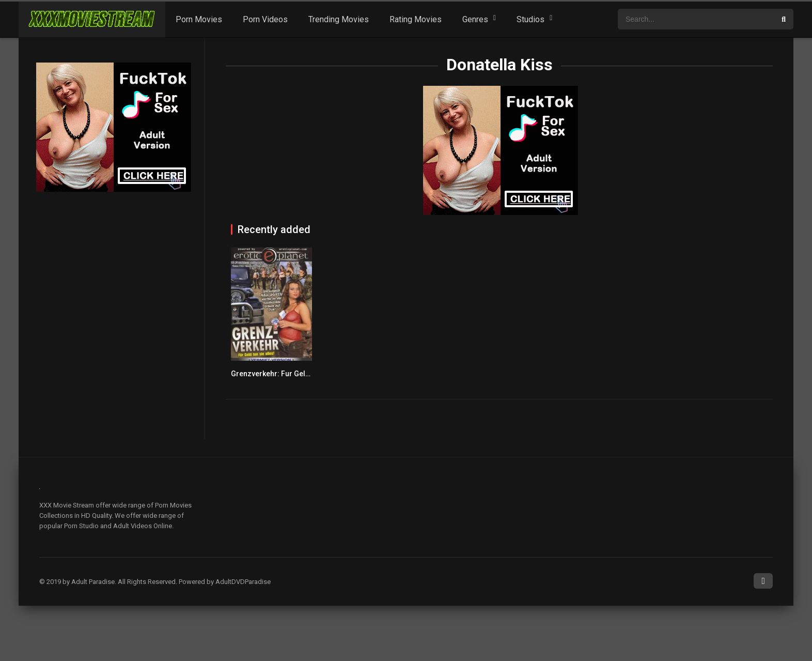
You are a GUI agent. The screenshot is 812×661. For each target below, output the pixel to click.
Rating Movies (416, 19)
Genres (475, 19)
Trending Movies (339, 19)
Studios (530, 19)
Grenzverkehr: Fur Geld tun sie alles (291, 374)
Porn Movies (199, 19)
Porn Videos (265, 19)
